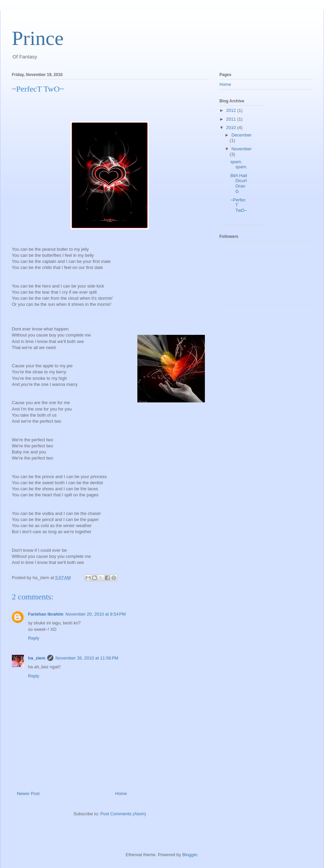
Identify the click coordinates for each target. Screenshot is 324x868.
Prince (38, 38)
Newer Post (28, 793)
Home (121, 793)
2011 (232, 119)
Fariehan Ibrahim (46, 614)
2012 (232, 110)
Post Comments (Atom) (123, 814)
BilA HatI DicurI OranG (239, 183)
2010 (232, 128)
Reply (34, 638)
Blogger (190, 855)
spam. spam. (239, 164)
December (242, 135)
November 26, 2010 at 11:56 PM (87, 658)
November (242, 149)
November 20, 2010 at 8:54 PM (96, 614)
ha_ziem (37, 658)
